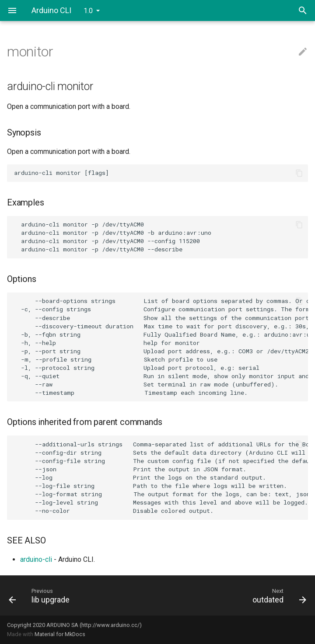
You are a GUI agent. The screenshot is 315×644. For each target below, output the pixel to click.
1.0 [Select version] (88, 11)
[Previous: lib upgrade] (80, 595)
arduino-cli (36, 559)
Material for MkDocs (60, 634)
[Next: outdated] (235, 595)
